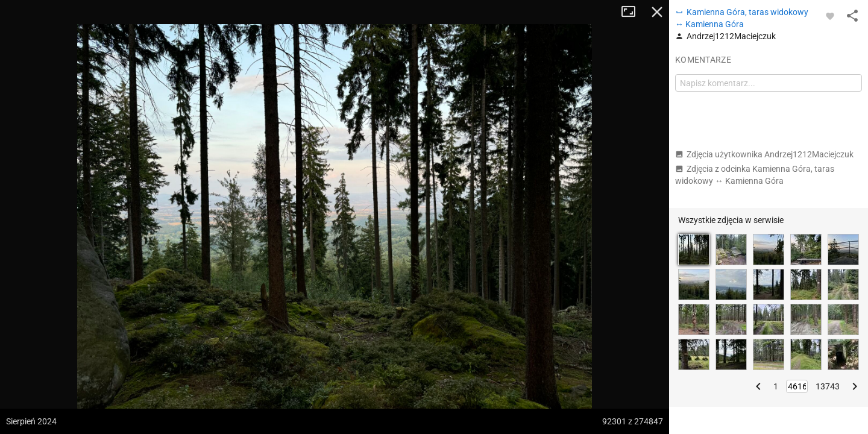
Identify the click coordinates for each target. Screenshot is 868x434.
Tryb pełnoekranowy (633, 12)
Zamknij (657, 12)
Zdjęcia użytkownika (764, 154)
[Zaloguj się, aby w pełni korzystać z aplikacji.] (830, 16)
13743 (828, 386)
